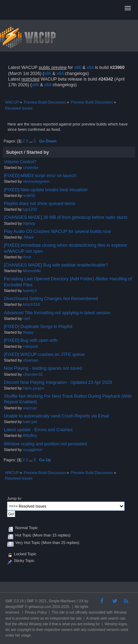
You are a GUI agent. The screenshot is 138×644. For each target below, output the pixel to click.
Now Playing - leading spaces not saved (43, 368)
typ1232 (30, 209)
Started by (38, 152)
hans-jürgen (33, 388)
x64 (90, 68)
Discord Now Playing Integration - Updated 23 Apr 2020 (58, 382)
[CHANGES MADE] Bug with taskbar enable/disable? (56, 265)
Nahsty (29, 223)
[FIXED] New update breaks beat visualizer (46, 190)
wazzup (30, 408)
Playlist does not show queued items (40, 204)
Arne (27, 257)
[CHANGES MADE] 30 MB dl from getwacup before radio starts (66, 217)
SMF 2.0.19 (14, 601)
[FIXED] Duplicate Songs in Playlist (38, 327)
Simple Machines (62, 601)
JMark (28, 237)
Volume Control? (20, 162)
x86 (78, 68)
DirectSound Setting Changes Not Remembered (51, 299)
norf (26, 318)
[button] (128, 8)
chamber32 (33, 374)
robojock (30, 346)
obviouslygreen (36, 181)
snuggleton (33, 450)
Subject (14, 152)
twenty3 (30, 291)
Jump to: (14, 498)
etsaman (31, 360)
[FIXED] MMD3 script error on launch (40, 176)
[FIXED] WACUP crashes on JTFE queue (44, 355)
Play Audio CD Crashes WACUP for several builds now (58, 232)
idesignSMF (15, 607)
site (62, 612)
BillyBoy (30, 435)
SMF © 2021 (37, 601)
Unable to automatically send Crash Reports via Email (56, 416)
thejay (28, 332)
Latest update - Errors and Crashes (38, 430)
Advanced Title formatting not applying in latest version (57, 313)
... (31, 141)
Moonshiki (32, 271)
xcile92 (29, 195)
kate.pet (30, 422)
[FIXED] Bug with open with (31, 340)
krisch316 (31, 304)
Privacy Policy (36, 612)
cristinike (31, 168)
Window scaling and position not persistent (46, 444)
